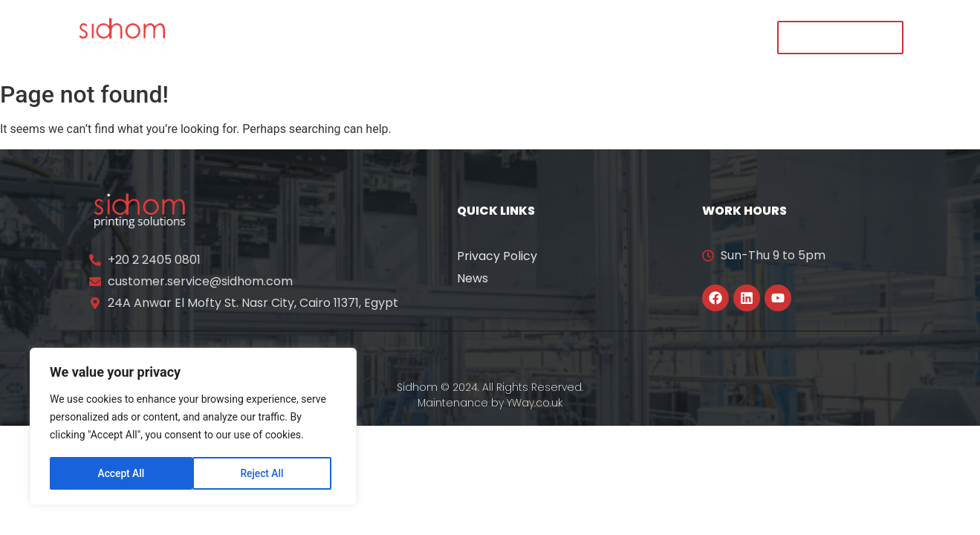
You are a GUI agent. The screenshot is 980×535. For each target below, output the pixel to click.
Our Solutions (408, 37)
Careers (625, 37)
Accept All (265, 473)
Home (233, 37)
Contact (705, 37)
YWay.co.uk (535, 403)
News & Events (525, 37)
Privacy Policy (497, 256)
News (473, 278)
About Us (308, 37)
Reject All (119, 473)
